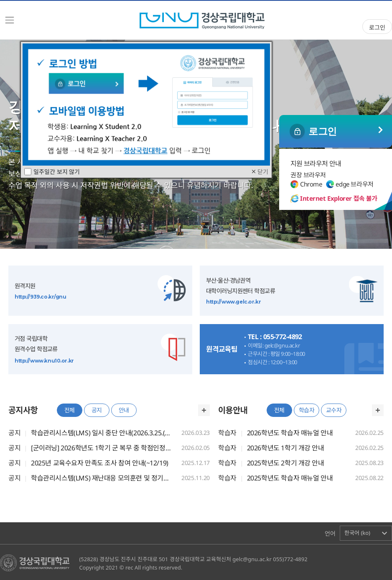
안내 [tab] (124, 410)
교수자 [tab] (334, 410)
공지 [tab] (97, 410)
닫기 (259, 172)
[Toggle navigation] (10, 20)
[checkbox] (28, 172)
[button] (366, 533)
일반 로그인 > (336, 131)
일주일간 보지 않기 (52, 172)
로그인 (377, 27)
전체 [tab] (70, 410)
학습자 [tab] (307, 410)
